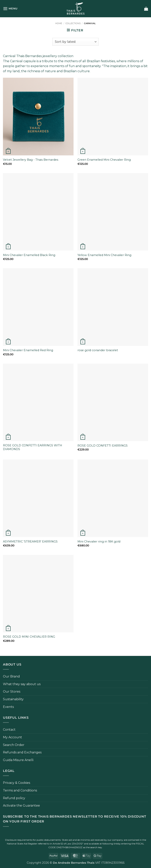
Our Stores (12, 692)
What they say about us (22, 684)
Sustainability (13, 699)
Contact (9, 730)
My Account (12, 737)
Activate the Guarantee (21, 806)
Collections (73, 23)
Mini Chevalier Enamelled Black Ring (29, 255)
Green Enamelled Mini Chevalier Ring (104, 160)
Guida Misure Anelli (18, 760)
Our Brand (11, 676)
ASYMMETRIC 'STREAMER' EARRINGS (30, 542)
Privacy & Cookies (17, 783)
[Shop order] (75, 42)
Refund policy (14, 798)
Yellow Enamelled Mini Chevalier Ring (104, 255)
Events (8, 707)
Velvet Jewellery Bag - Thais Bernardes (31, 160)
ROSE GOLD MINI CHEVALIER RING (29, 637)
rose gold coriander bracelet (98, 350)
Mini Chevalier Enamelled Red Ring (28, 350)
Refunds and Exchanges (22, 752)
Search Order (14, 745)
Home (59, 23)
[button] (10, 9)
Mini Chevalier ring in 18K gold (99, 542)
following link (110, 844)
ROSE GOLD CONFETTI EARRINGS (103, 446)
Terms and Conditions (20, 790)
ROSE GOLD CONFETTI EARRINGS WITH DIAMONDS (33, 447)
